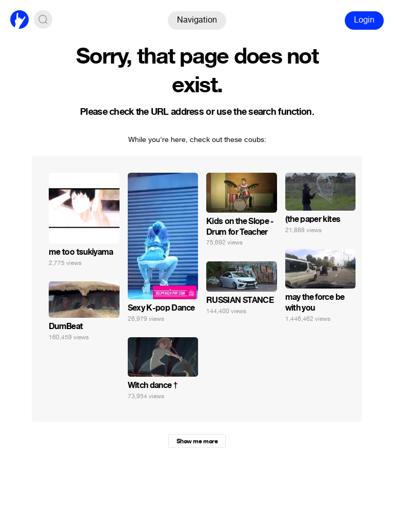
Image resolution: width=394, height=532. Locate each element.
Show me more (197, 441)
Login (364, 20)
